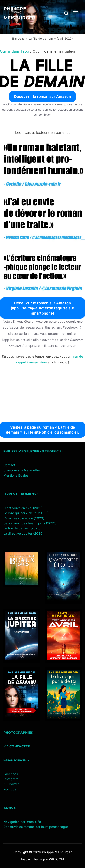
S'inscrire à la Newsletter (22, 470)
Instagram (11, 779)
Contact (9, 465)
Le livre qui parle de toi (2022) (26, 513)
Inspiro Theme (32, 859)
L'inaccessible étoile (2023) (24, 518)
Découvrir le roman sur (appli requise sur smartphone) (42, 308)
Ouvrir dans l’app (15, 51)
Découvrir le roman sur (42, 96)
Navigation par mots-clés (22, 822)
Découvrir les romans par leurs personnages (36, 827)
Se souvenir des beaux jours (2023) (30, 523)
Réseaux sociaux (16, 760)
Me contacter (17, 746)
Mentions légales (16, 475)
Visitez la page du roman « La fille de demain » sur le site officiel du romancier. (42, 430)
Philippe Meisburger (19, 13)
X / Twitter (11, 784)
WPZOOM (57, 859)
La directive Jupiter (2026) (23, 533)
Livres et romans (20, 494)
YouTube (10, 789)
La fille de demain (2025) (22, 528)
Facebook (11, 774)
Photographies (18, 733)
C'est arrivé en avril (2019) (23, 508)
